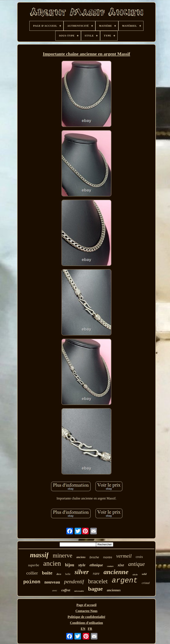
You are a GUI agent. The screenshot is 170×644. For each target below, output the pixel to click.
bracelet (98, 581)
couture (110, 566)
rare (96, 573)
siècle (135, 574)
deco (59, 574)
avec (55, 590)
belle (68, 574)
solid (144, 574)
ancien (52, 563)
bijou (69, 565)
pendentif (74, 582)
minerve (62, 555)
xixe (121, 565)
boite (47, 573)
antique (136, 564)
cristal (146, 583)
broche (94, 557)
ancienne (116, 572)
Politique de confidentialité (86, 617)
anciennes (114, 590)
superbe (34, 565)
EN (83, 629)
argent (125, 581)
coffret (66, 590)
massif (39, 555)
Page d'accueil (86, 605)
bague (95, 589)
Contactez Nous (86, 611)
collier (32, 573)
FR (90, 629)
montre (108, 557)
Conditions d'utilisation (86, 623)
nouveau (52, 582)
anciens (81, 557)
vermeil (124, 556)
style (82, 565)
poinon (32, 582)
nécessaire (79, 591)
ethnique (96, 565)
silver (82, 572)
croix (139, 557)
